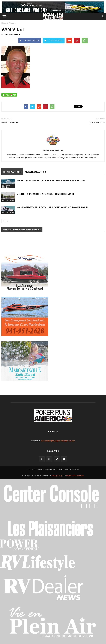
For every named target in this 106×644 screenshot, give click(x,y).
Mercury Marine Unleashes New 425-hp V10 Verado (51, 181)
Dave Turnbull (10, 122)
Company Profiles (6, 186)
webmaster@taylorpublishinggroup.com (58, 441)
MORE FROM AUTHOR (35, 172)
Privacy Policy (57, 475)
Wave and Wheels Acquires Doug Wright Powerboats (53, 207)
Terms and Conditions (75, 475)
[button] (102, 16)
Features (12, 23)
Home (4, 23)
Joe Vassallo (97, 122)
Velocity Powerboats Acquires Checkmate (46, 194)
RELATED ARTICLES (12, 172)
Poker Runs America (12, 34)
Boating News (8, 200)
